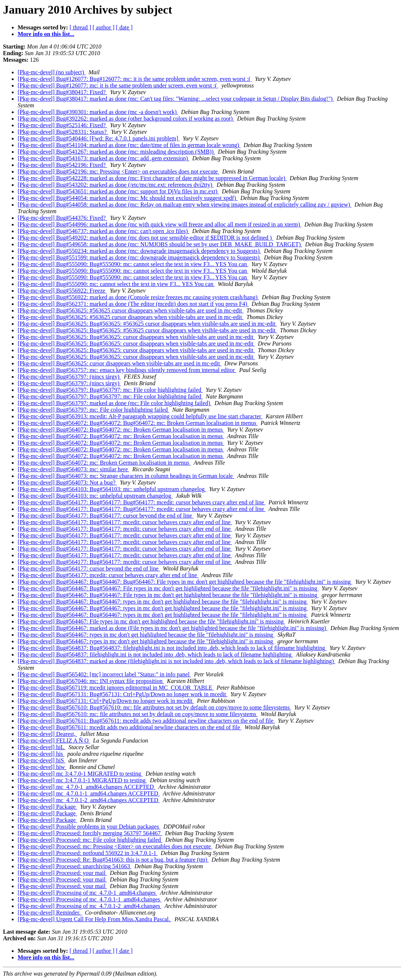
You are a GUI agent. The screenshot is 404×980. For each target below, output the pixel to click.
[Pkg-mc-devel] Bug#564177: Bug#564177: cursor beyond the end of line (106, 516)
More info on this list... (46, 34)
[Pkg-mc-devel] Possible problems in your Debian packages (89, 827)
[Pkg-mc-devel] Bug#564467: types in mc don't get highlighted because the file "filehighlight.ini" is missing (146, 635)
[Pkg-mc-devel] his (41, 754)
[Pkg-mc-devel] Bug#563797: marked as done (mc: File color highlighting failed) (115, 403)
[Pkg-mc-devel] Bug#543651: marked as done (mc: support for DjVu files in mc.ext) (118, 191)
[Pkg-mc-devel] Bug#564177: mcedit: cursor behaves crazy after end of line (108, 575)
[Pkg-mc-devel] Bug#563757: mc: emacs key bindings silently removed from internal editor (127, 370)
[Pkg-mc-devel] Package (47, 807)
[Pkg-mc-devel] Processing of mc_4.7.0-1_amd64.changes (87, 893)
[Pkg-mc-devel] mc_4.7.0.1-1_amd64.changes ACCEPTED (89, 793)
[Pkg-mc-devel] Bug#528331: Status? (63, 132)
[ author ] (104, 27)
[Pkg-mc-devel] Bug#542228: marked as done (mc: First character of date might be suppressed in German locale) (152, 178)
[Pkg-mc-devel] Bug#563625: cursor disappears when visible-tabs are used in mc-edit (120, 363)
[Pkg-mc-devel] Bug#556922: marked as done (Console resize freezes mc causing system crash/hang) (138, 297)
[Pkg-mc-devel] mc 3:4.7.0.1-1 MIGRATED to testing (82, 780)
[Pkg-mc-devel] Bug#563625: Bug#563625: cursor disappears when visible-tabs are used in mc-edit (136, 337)
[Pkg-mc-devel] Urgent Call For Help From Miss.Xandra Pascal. (95, 919)
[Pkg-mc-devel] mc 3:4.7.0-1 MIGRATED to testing (80, 774)
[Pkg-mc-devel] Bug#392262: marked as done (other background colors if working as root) (126, 119)
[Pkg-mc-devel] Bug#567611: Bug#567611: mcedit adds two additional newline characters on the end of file (146, 721)
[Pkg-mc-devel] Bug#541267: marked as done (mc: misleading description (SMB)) (116, 152)
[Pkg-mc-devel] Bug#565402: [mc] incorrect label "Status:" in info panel (104, 674)
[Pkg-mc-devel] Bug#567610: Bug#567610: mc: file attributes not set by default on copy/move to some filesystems (154, 707)
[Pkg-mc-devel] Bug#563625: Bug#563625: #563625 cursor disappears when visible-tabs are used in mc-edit (147, 324)
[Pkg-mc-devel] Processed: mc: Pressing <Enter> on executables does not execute (115, 846)
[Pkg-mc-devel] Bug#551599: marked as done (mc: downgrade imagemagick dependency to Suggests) (139, 257)
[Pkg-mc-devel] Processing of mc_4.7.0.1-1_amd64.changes (90, 899)
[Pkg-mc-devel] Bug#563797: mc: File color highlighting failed (93, 410)
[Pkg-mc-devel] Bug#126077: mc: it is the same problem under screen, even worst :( (118, 85)
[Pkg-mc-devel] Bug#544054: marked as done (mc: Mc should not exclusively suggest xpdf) (127, 198)
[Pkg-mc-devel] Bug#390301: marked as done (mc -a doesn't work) (98, 112)
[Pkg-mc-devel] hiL (42, 747)
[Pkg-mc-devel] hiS (42, 760)
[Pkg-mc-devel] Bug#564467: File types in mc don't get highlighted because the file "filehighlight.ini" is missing (151, 621)
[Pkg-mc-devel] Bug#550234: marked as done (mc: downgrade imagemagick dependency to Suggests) (139, 251)
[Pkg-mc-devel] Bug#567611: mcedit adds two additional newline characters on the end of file (130, 727)
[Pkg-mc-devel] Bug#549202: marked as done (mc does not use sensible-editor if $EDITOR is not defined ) (146, 238)
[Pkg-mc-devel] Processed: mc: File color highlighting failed (90, 840)
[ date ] (124, 27)
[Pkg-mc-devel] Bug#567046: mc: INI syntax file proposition (91, 681)
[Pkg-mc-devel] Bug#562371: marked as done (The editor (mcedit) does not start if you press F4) (133, 304)
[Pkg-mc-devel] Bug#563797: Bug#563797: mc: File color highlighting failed (110, 390)
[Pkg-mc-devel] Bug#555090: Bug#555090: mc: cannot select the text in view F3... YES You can (133, 264)
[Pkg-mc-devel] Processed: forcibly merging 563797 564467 (90, 833)
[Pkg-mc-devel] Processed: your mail (62, 873)
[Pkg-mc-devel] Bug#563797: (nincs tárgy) (69, 377)
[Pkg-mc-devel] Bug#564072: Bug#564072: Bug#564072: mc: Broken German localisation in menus (138, 423)
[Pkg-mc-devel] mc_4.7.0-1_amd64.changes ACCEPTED (86, 787)
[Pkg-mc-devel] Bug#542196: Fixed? (62, 165)
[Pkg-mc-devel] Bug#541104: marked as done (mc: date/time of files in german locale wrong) (129, 145)
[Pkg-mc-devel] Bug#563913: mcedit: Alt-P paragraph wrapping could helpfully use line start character (140, 416)
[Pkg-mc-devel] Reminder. (50, 913)
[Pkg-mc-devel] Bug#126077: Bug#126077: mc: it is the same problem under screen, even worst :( (135, 79)
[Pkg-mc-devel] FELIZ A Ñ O (54, 741)
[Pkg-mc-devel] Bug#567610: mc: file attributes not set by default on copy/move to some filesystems (138, 714)
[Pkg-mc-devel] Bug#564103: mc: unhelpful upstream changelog (95, 496)
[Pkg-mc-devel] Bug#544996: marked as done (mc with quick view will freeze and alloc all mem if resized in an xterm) (160, 224)
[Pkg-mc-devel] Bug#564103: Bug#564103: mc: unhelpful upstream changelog (112, 489)
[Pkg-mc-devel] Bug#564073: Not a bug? (67, 482)
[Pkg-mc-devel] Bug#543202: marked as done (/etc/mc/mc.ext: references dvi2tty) (116, 185)
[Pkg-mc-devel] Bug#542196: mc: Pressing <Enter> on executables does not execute (118, 171)
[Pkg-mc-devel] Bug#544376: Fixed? (62, 218)
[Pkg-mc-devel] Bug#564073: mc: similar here (73, 469)
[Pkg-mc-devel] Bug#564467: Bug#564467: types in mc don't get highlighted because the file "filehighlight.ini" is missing (163, 602)
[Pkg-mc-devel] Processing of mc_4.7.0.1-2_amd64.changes (90, 906)
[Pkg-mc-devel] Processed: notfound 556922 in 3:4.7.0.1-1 (88, 853)
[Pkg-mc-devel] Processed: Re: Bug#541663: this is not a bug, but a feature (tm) (113, 860)
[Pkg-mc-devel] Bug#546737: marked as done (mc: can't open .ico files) (103, 231)
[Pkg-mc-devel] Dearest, (47, 734)
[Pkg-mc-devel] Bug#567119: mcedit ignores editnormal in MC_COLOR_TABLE (116, 688)
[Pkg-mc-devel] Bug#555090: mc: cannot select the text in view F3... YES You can (116, 284)
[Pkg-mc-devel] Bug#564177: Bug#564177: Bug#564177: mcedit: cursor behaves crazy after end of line (142, 502)
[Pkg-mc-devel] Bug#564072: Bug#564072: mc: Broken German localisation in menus (121, 430)
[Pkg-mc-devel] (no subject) (52, 72)
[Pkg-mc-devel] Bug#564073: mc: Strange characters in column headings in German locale (126, 476)
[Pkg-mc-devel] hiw (42, 767)
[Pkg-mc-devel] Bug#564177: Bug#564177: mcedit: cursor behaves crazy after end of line (125, 522)
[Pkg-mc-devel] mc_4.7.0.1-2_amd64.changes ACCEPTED (89, 800)
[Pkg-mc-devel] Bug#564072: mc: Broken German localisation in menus (104, 463)
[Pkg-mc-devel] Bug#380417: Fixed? (62, 92)
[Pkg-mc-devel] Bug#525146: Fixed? (62, 125)
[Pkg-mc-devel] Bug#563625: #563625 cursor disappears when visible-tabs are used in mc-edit (131, 310)
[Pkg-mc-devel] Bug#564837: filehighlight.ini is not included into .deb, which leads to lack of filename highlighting (155, 654)
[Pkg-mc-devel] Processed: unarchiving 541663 (75, 866)
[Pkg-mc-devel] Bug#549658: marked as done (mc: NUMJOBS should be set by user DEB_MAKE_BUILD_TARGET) (160, 244)
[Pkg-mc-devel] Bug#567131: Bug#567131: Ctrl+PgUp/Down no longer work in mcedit (123, 694)
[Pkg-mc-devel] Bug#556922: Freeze (62, 291)
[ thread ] (80, 27)
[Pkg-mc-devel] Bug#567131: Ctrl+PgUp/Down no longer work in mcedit (106, 701)
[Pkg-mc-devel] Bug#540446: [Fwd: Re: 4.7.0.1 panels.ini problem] (99, 138)
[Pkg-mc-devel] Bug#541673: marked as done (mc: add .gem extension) (104, 158)
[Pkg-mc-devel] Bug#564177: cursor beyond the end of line (89, 568)
